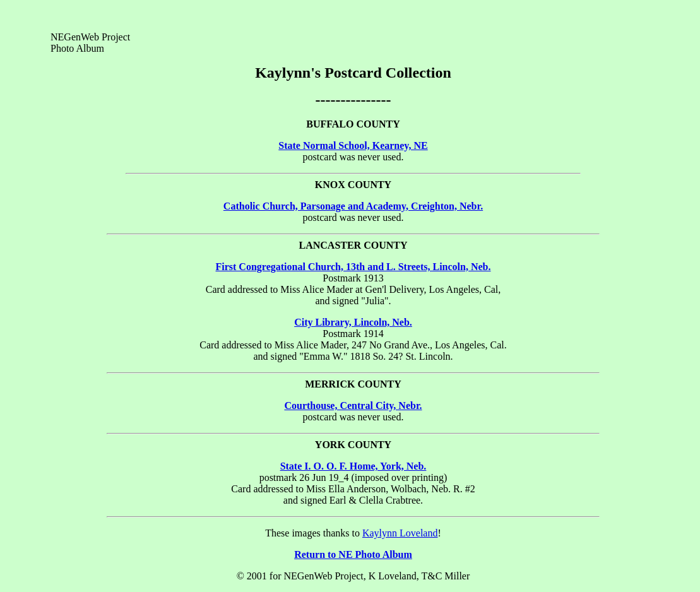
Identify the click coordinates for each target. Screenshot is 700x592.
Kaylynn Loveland (400, 533)
